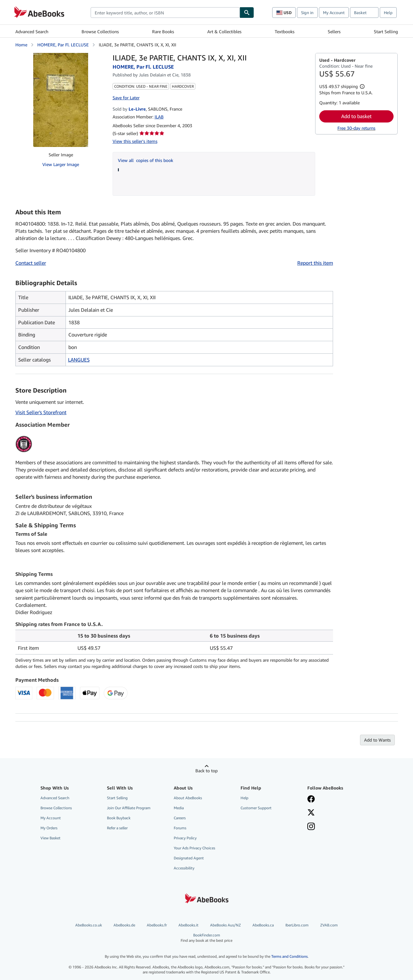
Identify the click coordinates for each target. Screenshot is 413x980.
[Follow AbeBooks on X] (311, 813)
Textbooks (285, 31)
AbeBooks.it (188, 925)
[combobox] (165, 13)
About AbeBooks (188, 798)
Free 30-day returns (356, 128)
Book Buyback (119, 818)
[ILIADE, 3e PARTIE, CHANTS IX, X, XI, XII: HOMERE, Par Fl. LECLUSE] (61, 100)
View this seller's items (135, 141)
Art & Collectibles (224, 31)
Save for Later (126, 98)
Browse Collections (100, 31)
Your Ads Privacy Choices (194, 848)
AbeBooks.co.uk (89, 925)
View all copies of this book (146, 160)
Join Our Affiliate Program (129, 808)
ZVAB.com (329, 925)
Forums (180, 828)
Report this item (315, 263)
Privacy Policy (185, 838)
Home (21, 45)
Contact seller (31, 263)
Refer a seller (117, 828)
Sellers (334, 31)
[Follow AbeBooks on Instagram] (311, 827)
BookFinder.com (206, 938)
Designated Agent (189, 858)
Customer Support (256, 808)
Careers (180, 818)
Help (388, 13)
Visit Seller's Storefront (41, 412)
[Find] (247, 13)
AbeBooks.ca (263, 925)
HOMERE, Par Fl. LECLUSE (63, 45)
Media (179, 808)
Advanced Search (32, 31)
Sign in (307, 13)
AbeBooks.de (124, 925)
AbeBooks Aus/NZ (225, 925)
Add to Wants (377, 740)
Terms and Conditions (289, 956)
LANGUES (79, 360)
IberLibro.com (297, 925)
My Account (334, 13)
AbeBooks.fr (157, 925)
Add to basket (356, 116)
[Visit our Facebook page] (311, 800)
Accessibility (184, 868)
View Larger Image (61, 164)
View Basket (50, 838)
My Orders (49, 828)
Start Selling (386, 31)
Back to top (206, 771)
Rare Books (163, 31)
